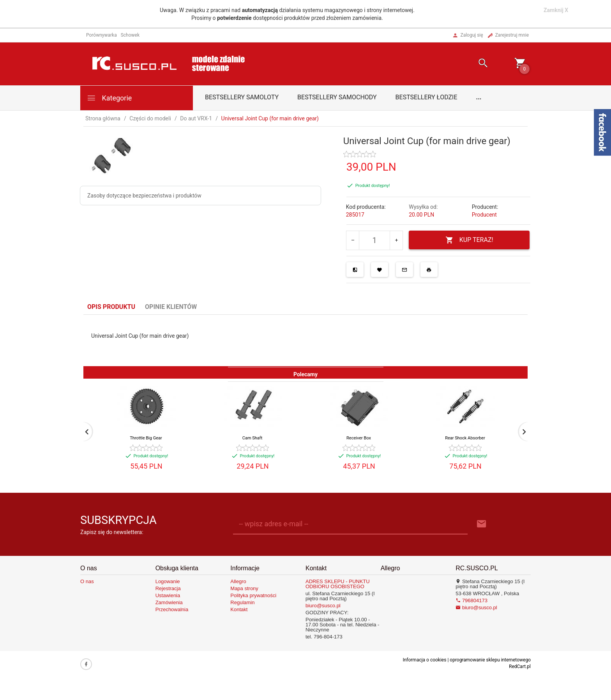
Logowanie (168, 581)
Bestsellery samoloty (242, 97)
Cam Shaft (253, 438)
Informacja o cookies (424, 660)
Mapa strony (244, 588)
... (479, 97)
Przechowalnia (172, 609)
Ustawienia (168, 595)
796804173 (471, 600)
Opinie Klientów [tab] (171, 307)
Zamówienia (169, 602)
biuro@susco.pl (323, 606)
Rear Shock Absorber (465, 438)
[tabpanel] (305, 340)
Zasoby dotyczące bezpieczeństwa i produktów (144, 196)
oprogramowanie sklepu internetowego (490, 660)
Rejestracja (168, 588)
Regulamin (242, 602)
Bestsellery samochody (337, 97)
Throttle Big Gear (146, 438)
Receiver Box (359, 438)
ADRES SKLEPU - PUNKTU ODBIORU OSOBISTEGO (338, 584)
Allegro (238, 581)
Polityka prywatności (253, 595)
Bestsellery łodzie (426, 97)
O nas (87, 581)
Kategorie (109, 98)
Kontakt (239, 609)
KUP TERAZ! (469, 240)
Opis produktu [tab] (111, 307)
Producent (484, 215)
